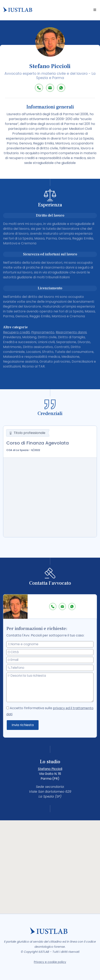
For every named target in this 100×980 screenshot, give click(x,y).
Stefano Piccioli (50, 769)
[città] (50, 652)
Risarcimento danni (71, 332)
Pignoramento (43, 332)
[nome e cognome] (50, 644)
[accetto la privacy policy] (8, 708)
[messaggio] (50, 687)
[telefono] (50, 668)
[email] (50, 660)
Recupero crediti (16, 332)
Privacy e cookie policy (50, 962)
